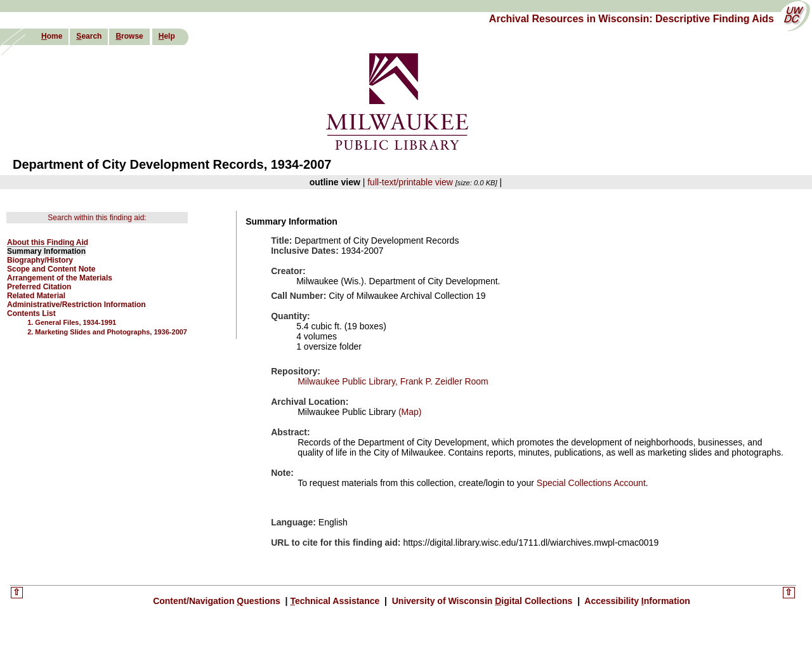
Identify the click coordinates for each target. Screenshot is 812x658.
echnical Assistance (336, 601)
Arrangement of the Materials (60, 278)
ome (52, 36)
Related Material (36, 296)
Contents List (31, 313)
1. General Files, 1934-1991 (72, 322)
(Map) (409, 412)
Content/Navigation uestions (218, 601)
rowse (129, 36)
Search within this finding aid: (97, 218)
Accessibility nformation (636, 601)
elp (167, 36)
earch (89, 36)
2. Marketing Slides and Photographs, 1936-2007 (107, 332)
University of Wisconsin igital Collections (482, 601)
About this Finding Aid (48, 242)
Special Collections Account (591, 483)
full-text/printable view (410, 182)
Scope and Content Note (51, 269)
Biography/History (40, 260)
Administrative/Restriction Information (76, 305)
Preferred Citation (39, 287)
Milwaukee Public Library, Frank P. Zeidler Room (393, 381)
